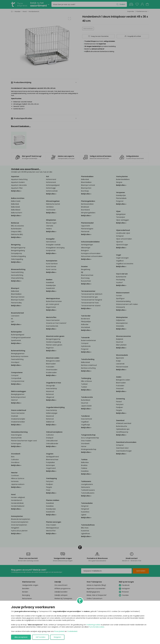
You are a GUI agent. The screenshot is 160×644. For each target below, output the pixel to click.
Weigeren (57, 637)
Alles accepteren (21, 637)
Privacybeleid (59, 631)
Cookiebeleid (72, 631)
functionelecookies (97, 627)
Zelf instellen (41, 637)
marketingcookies (93, 625)
